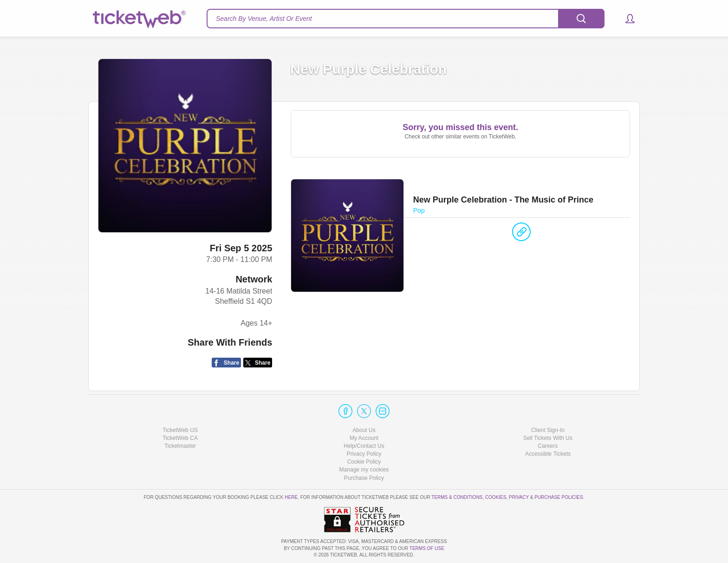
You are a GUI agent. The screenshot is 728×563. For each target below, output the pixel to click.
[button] (626, 19)
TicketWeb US (180, 430)
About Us (364, 430)
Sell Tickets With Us (548, 438)
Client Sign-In (548, 430)
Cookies (496, 497)
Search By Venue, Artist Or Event (264, 19)
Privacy (519, 497)
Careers (548, 446)
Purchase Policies (559, 497)
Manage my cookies (364, 470)
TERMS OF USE (427, 548)
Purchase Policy (364, 478)
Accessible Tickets (548, 454)
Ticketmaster (180, 446)
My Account (364, 438)
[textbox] (406, 19)
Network (254, 279)
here (291, 497)
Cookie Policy (364, 462)
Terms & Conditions (457, 497)
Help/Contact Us (364, 446)
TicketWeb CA (180, 438)
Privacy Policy (364, 454)
